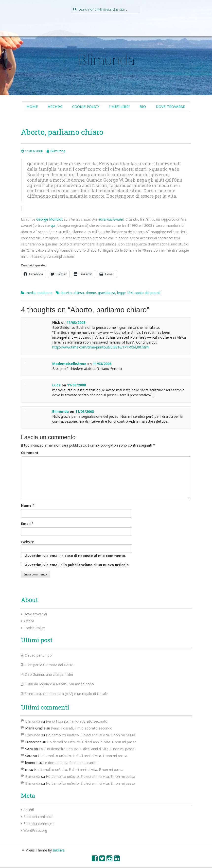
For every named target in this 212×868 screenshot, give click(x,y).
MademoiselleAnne (69, 364)
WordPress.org (35, 830)
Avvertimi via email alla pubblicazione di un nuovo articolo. (77, 565)
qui (53, 225)
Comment (30, 453)
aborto (66, 293)
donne (91, 293)
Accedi (29, 810)
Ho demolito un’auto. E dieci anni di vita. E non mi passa (90, 735)
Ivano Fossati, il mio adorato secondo (77, 721)
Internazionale (111, 219)
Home (32, 106)
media (31, 293)
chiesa (79, 293)
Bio (143, 106)
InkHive (59, 850)
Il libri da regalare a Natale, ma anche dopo (59, 684)
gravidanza (106, 293)
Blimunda (106, 59)
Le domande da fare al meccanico (70, 763)
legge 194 (125, 293)
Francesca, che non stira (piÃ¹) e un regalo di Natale (66, 694)
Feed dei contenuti (38, 817)
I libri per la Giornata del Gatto (49, 665)
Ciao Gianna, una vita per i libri (49, 674)
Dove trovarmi (171, 106)
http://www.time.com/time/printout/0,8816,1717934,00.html (101, 347)
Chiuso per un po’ (38, 655)
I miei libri (119, 106)
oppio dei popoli (147, 293)
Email (26, 524)
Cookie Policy (86, 106)
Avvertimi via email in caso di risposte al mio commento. (76, 556)
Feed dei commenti (39, 824)
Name (26, 505)
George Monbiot (50, 219)
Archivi (55, 106)
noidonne (45, 293)
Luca (56, 385)
